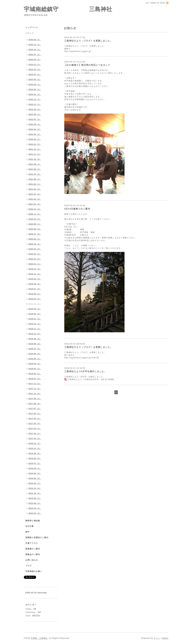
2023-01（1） (35, 94)
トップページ (32, 28)
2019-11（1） (35, 274)
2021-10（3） (35, 159)
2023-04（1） (35, 79)
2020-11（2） (35, 214)
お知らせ (30, 33)
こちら (76, 245)
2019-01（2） (35, 319)
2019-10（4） (35, 279)
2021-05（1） (35, 184)
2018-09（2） (35, 339)
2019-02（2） (35, 314)
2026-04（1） (35, 40)
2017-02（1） (35, 433)
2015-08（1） (35, 503)
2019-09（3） (35, 284)
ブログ (29, 566)
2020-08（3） (35, 229)
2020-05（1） (35, 244)
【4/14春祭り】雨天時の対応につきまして (87, 65)
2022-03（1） (35, 134)
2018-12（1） (35, 324)
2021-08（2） (35, 169)
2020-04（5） (35, 249)
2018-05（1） (35, 359)
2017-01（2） (35, 438)
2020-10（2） (35, 219)
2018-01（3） (35, 379)
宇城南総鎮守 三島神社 (68, 9)
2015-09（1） (35, 498)
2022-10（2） (35, 109)
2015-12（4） (35, 488)
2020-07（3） (35, 234)
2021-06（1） (35, 179)
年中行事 (30, 526)
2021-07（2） (35, 174)
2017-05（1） (35, 419)
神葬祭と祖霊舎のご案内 (37, 538)
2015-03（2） (35, 513)
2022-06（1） (35, 124)
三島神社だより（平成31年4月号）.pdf (86, 379)
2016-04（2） (35, 473)
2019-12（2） (35, 269)
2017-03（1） (35, 428)
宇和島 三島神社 (39, 638)
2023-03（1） (35, 84)
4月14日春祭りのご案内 (77, 209)
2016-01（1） (35, 483)
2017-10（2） (35, 394)
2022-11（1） (35, 104)
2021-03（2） (35, 194)
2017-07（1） (35, 409)
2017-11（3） (35, 389)
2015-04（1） (35, 508)
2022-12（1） (35, 99)
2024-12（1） (35, 64)
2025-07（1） (35, 55)
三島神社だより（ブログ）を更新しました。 (88, 41)
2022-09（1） (35, 114)
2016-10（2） (35, 448)
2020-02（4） (35, 259)
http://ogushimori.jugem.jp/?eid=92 (82, 358)
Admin (165, 638)
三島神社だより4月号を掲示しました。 (85, 371)
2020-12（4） (35, 209)
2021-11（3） (35, 154)
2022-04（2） (35, 129)
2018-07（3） (35, 349)
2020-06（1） (35, 239)
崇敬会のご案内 (33, 554)
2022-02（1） (35, 139)
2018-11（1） (35, 329)
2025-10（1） (35, 50)
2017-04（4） (35, 423)
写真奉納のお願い (34, 571)
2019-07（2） (35, 289)
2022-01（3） (35, 144)
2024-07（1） (35, 74)
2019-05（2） (35, 299)
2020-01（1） (35, 264)
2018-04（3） (35, 364)
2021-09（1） (35, 164)
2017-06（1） (35, 414)
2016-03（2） (35, 478)
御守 (27, 532)
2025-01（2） (35, 60)
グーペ (157, 638)
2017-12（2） (35, 384)
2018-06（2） (35, 354)
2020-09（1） (35, 224)
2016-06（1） (35, 468)
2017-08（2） (35, 404)
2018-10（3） (35, 334)
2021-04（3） (35, 189)
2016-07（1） (35, 463)
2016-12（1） (35, 443)
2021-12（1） (35, 149)
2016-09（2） (35, 453)
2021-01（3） (35, 204)
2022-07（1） (35, 119)
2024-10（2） (35, 69)
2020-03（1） (35, 254)
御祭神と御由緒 (33, 521)
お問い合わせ (32, 560)
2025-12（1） (35, 45)
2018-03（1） (35, 369)
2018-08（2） (35, 344)
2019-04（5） (35, 304)
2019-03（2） (35, 309)
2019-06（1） (35, 294)
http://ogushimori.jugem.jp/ (78, 51)
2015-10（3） (35, 493)
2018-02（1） (35, 374)
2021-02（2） (35, 199)
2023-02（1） (35, 89)
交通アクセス (32, 543)
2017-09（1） (35, 399)
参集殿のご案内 (33, 549)
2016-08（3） (35, 458)
